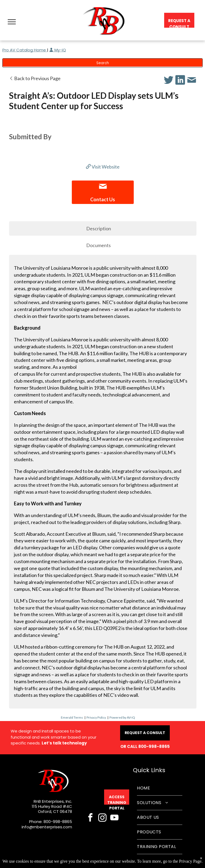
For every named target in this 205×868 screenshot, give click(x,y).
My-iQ (58, 50)
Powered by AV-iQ (122, 717)
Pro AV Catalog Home (25, 50)
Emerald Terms (72, 717)
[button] (12, 22)
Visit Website (103, 167)
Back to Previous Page (35, 78)
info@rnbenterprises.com (47, 827)
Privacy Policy (96, 717)
